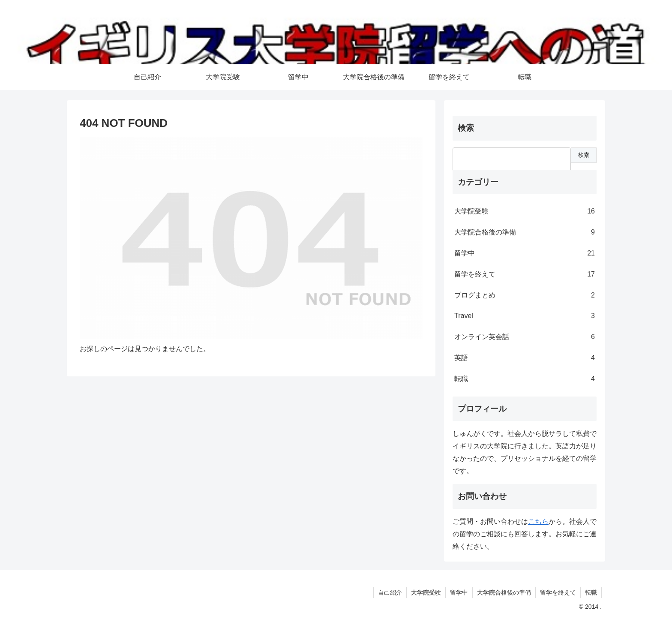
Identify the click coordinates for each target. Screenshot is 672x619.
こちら (538, 521)
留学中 (525, 254)
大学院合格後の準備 (525, 233)
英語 (525, 358)
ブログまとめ (525, 296)
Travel (525, 316)
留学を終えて (525, 275)
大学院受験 (525, 212)
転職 (525, 379)
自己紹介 (390, 592)
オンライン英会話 (525, 337)
